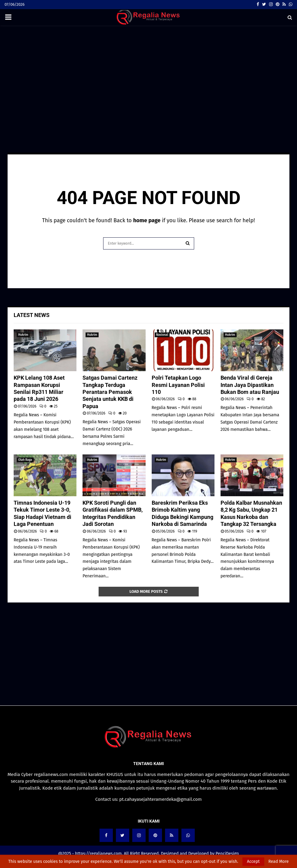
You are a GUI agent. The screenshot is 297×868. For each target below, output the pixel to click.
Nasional (162, 335)
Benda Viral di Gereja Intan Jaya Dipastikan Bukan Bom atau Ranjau (250, 385)
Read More (279, 862)
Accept (253, 861)
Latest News (32, 315)
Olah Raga (25, 460)
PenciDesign (227, 854)
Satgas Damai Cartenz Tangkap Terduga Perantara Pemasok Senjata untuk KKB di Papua (110, 392)
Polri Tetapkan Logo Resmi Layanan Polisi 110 (178, 385)
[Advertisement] (148, 74)
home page (147, 220)
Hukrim (23, 335)
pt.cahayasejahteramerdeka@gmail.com (160, 799)
